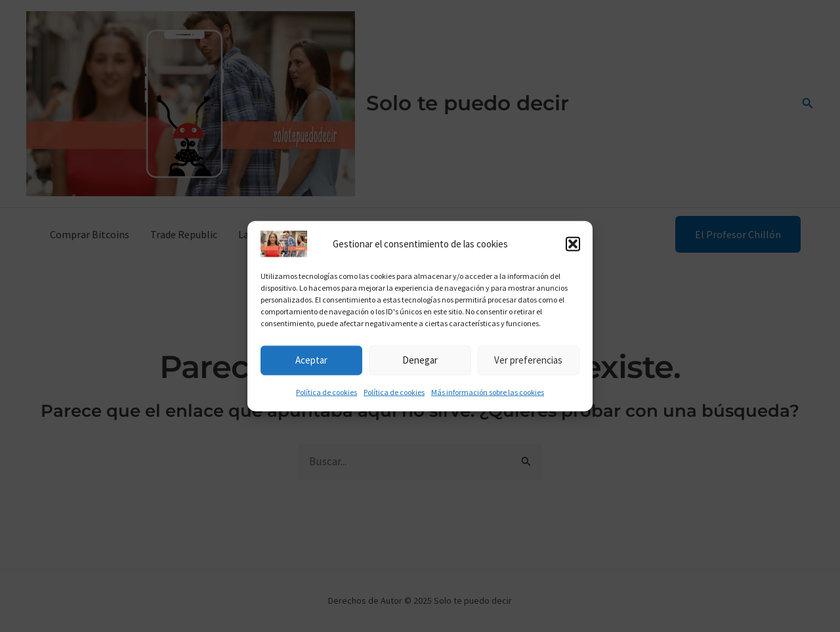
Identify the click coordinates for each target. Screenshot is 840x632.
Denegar (420, 363)
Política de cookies (326, 395)
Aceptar (311, 363)
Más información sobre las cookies (488, 395)
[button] (573, 247)
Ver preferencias (528, 363)
